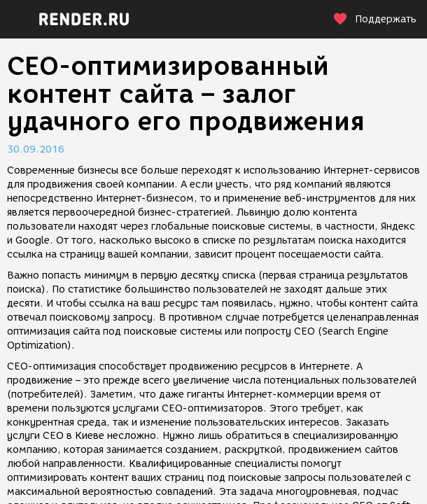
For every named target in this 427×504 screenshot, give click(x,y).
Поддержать (374, 19)
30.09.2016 (36, 149)
